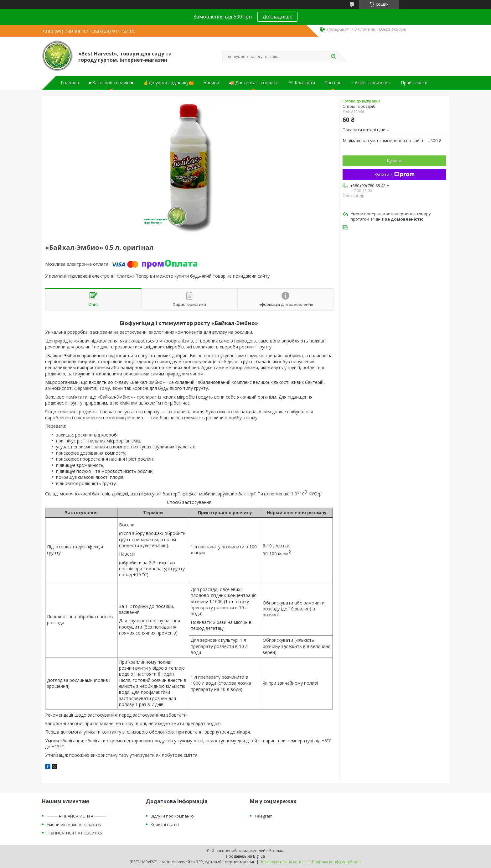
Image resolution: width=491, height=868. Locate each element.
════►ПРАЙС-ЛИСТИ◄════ (76, 816)
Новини (211, 83)
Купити (394, 161)
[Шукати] (333, 57)
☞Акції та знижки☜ (371, 83)
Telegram (264, 816)
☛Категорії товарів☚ (111, 83)
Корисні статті (165, 824)
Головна (70, 83)
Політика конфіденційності (337, 862)
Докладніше (277, 17)
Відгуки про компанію (172, 816)
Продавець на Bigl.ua (246, 856)
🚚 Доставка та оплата (253, 83)
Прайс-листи (414, 83)
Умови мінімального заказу (74, 824)
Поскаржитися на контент (284, 862)
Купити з (394, 174)
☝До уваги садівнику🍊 (168, 83)
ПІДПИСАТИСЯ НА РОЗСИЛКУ (75, 833)
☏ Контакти (301, 83)
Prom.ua (277, 851)
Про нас (333, 83)
